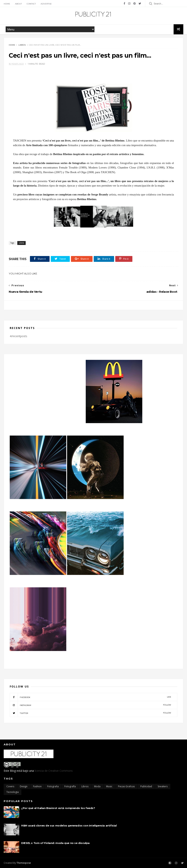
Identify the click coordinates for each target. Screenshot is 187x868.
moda (97, 786)
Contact (31, 4)
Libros (22, 45)
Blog (13, 771)
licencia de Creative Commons (54, 771)
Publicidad (146, 786)
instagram (90, 705)
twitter (90, 713)
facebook (90, 697)
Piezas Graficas (126, 786)
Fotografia (53, 786)
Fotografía (70, 786)
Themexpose (24, 863)
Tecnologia (13, 792)
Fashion (37, 786)
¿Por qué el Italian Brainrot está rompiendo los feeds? (58, 808)
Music (109, 786)
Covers (10, 786)
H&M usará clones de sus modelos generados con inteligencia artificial (69, 825)
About (18, 4)
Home (7, 4)
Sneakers (163, 786)
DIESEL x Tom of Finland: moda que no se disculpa (55, 843)
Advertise (46, 4)
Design (24, 786)
